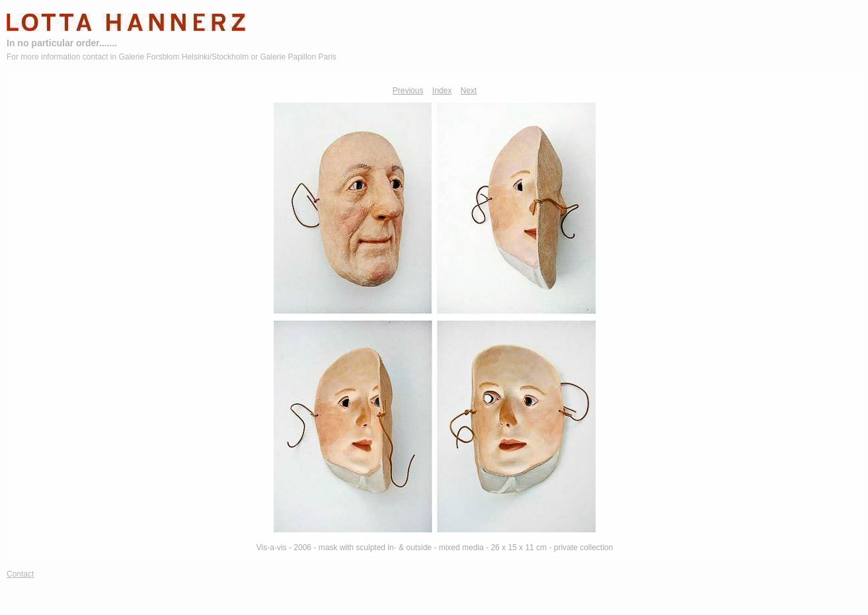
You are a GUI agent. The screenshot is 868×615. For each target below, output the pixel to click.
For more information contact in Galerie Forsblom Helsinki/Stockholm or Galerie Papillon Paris (172, 57)
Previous (408, 91)
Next (469, 91)
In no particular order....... (62, 43)
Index (442, 91)
